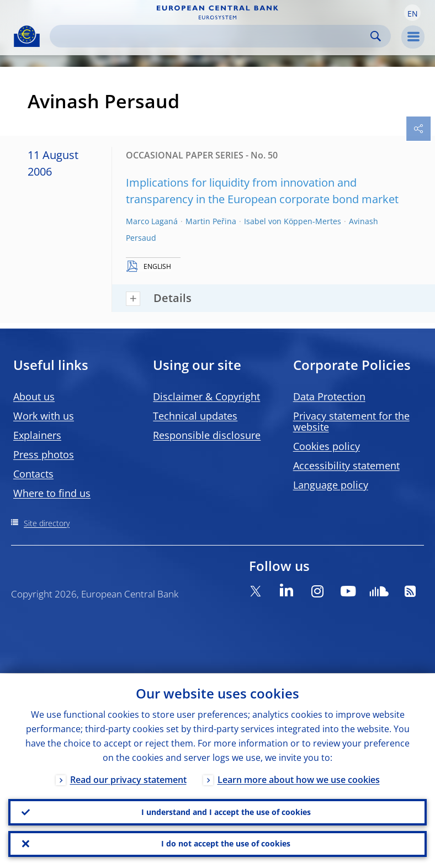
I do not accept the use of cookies (226, 843)
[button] (412, 13)
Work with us (44, 416)
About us (34, 396)
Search (376, 36)
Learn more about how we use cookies (299, 779)
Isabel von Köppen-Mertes (293, 221)
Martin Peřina (211, 221)
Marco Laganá (152, 221)
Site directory (47, 523)
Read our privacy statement (128, 779)
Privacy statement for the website (351, 421)
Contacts (33, 474)
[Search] (211, 36)
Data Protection (329, 396)
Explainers (37, 435)
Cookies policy (327, 446)
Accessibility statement (346, 465)
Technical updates (195, 416)
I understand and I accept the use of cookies (226, 811)
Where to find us (52, 493)
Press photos (44, 454)
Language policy (331, 485)
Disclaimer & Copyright (206, 396)
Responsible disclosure (207, 435)
